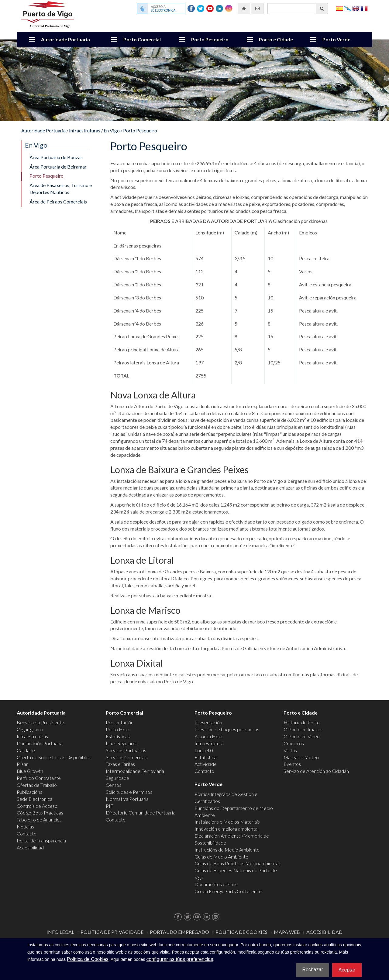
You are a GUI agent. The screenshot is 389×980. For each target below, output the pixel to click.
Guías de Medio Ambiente (221, 857)
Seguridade (117, 778)
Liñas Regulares (122, 743)
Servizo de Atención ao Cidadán (316, 771)
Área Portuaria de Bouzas (56, 157)
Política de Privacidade (112, 932)
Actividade (206, 764)
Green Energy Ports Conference (228, 891)
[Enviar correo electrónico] (257, 9)
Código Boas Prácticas (40, 813)
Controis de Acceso (37, 806)
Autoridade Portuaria (65, 39)
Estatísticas (118, 736)
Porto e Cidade (276, 39)
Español (339, 8)
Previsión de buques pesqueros (227, 729)
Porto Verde (336, 39)
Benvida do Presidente (40, 722)
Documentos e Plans (216, 884)
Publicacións (29, 792)
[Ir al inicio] (244, 9)
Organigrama (30, 729)
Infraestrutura (209, 743)
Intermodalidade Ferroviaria (135, 771)
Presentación (120, 722)
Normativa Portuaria (127, 799)
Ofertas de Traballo (37, 785)
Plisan (23, 764)
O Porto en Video (302, 736)
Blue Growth (30, 771)
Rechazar (312, 970)
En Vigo (112, 130)
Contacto (27, 833)
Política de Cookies (241, 932)
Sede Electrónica (34, 799)
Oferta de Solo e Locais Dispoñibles (54, 757)
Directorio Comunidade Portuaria (141, 813)
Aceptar (347, 970)
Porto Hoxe (118, 729)
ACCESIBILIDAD (324, 932)
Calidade (26, 750)
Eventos (292, 764)
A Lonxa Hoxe (209, 736)
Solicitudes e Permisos (129, 792)
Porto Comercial (142, 39)
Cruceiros (294, 743)
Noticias (25, 826)
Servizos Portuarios (126, 750)
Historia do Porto (302, 722)
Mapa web (287, 932)
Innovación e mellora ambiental (226, 829)
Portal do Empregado (179, 932)
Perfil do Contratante (39, 778)
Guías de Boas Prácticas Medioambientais (238, 863)
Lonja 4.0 (204, 750)
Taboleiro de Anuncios (39, 820)
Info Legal (60, 932)
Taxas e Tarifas (120, 764)
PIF (110, 806)
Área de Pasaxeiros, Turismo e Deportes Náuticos (61, 189)
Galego (348, 8)
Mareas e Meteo (301, 757)
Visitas (290, 750)
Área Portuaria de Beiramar (58, 167)
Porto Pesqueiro (210, 39)
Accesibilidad (30, 847)
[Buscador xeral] (298, 9)
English (356, 8)
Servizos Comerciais (127, 757)
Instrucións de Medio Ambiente (227, 850)
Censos (114, 785)
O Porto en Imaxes (303, 729)
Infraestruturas (85, 130)
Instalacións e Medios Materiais (227, 822)
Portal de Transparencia (41, 840)
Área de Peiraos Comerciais (58, 201)
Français (364, 8)
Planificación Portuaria (40, 743)
